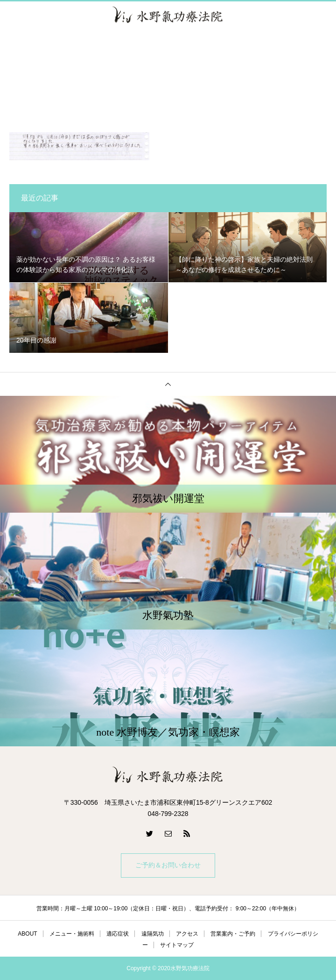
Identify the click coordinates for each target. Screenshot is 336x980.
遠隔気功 (153, 934)
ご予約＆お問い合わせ (168, 865)
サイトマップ (177, 945)
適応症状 (118, 934)
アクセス (187, 934)
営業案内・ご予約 (233, 934)
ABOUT (27, 934)
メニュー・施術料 (72, 934)
